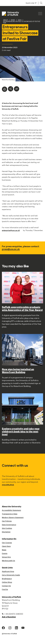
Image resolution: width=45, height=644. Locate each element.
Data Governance (9, 525)
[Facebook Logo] (3, 628)
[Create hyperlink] (17, 89)
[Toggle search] (41, 3)
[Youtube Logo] (23, 628)
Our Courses (7, 543)
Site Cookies (7, 528)
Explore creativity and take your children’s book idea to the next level (21, 432)
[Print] (5, 89)
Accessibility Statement (11, 510)
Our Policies (7, 521)
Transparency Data (10, 514)
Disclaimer (6, 532)
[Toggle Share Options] (11, 89)
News (13, 20)
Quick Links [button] (30, 3)
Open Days (6, 546)
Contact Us (6, 586)
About (6, 20)
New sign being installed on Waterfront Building (18, 371)
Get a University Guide (11, 575)
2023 (20, 20)
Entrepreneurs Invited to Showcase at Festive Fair (22, 22)
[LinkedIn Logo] (16, 628)
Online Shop (7, 582)
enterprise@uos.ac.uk (11, 230)
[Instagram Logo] (10, 628)
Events (5, 554)
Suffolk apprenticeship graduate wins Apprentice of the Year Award (22, 309)
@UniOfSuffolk (8, 485)
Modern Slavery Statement (13, 518)
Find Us (5, 590)
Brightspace (7, 579)
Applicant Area (8, 572)
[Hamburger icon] (40, 14)
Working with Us (8, 561)
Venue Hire (6, 557)
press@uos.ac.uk (11, 249)
